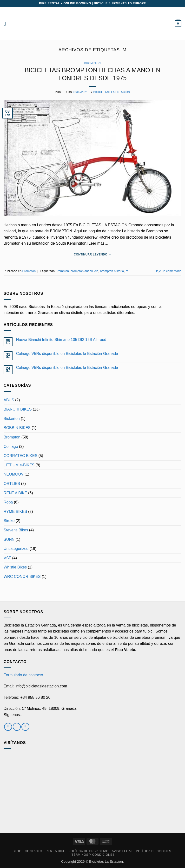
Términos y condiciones (93, 855)
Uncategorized (16, 549)
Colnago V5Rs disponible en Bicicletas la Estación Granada (67, 354)
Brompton (93, 63)
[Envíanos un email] (25, 727)
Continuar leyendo (92, 255)
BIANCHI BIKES (18, 409)
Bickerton (12, 419)
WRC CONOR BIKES (22, 577)
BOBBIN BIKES (17, 428)
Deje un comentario (168, 271)
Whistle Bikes (15, 567)
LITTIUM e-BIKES (19, 465)
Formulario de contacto (23, 675)
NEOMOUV (14, 474)
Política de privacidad (88, 851)
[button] (7, 23)
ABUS (9, 400)
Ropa (8, 502)
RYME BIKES (15, 512)
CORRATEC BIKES (20, 456)
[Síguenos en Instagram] (17, 727)
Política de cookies (153, 851)
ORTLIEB (12, 484)
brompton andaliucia (84, 271)
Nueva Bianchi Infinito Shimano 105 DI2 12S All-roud (61, 340)
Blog (17, 851)
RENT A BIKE (15, 493)
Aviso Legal (122, 851)
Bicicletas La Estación (112, 92)
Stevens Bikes (16, 530)
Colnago (11, 447)
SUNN (9, 539)
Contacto (33, 851)
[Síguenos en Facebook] (8, 727)
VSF (7, 558)
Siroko (9, 521)
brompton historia (112, 271)
